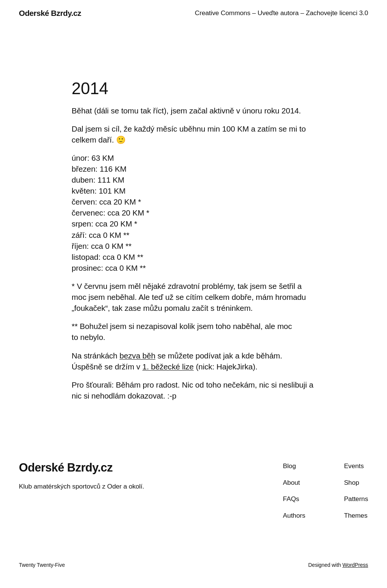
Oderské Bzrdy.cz (50, 13)
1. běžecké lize (168, 367)
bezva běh (137, 356)
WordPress (355, 565)
